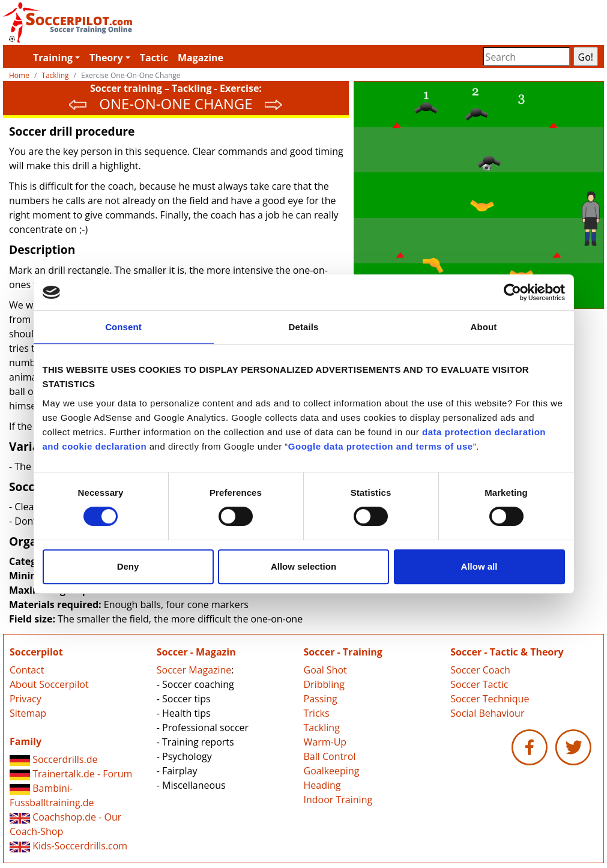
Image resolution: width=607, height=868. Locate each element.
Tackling (55, 75)
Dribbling (324, 684)
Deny (128, 566)
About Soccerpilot (49, 684)
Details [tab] (304, 327)
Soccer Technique (490, 699)
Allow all (479, 566)
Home (19, 75)
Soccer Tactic (479, 684)
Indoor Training (338, 800)
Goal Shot (325, 670)
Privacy (26, 699)
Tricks (317, 713)
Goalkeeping (332, 771)
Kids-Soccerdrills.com (68, 846)
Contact (27, 670)
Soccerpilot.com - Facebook (530, 747)
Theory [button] (106, 58)
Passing (321, 699)
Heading (322, 785)
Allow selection (303, 566)
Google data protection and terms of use (381, 446)
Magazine (201, 58)
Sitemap (28, 713)
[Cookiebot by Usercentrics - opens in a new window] (512, 292)
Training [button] (53, 58)
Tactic (154, 58)
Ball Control (330, 756)
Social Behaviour (487, 713)
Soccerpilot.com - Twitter (573, 747)
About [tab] (484, 327)
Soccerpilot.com (153, 23)
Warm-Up (325, 742)
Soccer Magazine (194, 670)
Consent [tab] (123, 327)
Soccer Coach (480, 670)
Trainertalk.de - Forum (71, 774)
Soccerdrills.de (53, 759)
